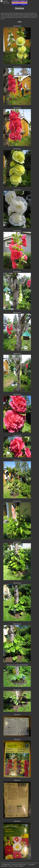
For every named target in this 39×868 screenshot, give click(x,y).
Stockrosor (17, 26)
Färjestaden (4, 866)
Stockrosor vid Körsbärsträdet (17, 665)
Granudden (31, 864)
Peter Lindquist (19, 866)
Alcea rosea (6, 3)
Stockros (5, 1)
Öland (11, 866)
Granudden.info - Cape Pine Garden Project (14, 864)
